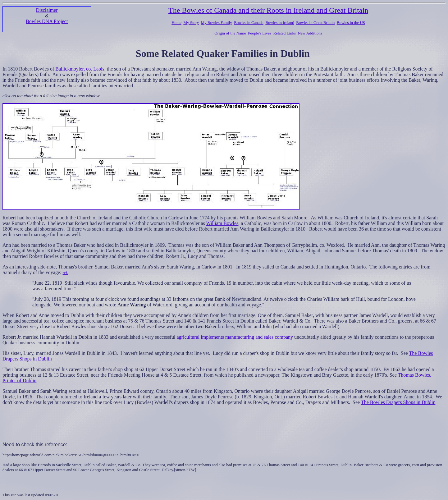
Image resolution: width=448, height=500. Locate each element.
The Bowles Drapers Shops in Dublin (398, 402)
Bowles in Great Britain (315, 23)
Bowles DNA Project (47, 21)
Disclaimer (47, 10)
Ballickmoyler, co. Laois (80, 69)
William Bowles (222, 223)
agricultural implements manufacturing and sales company (235, 337)
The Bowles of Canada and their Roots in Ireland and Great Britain (268, 10)
